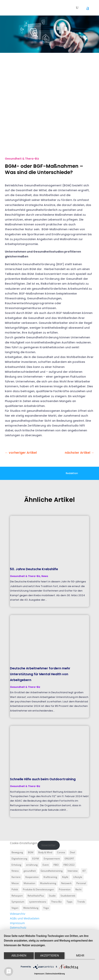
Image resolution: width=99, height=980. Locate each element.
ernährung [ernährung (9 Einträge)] (32, 865)
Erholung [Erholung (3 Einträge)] (16, 865)
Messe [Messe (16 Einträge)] (15, 883)
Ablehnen (19, 956)
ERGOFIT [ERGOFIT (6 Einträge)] (69, 859)
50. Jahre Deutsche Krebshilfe (34, 569)
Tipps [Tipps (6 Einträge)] (70, 902)
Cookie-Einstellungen (24, 843)
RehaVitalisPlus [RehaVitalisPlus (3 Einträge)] (36, 896)
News (45, 576)
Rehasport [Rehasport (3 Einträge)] (17, 896)
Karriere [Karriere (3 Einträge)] (16, 877)
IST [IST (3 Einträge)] (84, 871)
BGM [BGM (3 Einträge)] (31, 852)
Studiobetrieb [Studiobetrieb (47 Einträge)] (68, 896)
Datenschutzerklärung (55, 974)
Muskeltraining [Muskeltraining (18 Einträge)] (48, 883)
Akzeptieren (49, 956)
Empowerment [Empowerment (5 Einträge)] (52, 859)
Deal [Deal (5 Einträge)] (72, 852)
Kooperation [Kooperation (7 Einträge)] (32, 877)
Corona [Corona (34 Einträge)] (61, 852)
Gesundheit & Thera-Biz (22, 159)
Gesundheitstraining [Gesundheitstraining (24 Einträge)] (52, 871)
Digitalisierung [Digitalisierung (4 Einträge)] (19, 859)
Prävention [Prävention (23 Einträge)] (65, 889)
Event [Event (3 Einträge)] (46, 865)
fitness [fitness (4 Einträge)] (15, 871)
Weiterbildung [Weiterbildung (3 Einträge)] (31, 908)
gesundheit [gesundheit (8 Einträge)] (30, 871)
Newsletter (49, 845)
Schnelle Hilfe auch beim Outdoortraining (43, 779)
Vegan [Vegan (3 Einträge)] (15, 908)
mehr (80, 956)
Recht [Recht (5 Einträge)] (78, 889)
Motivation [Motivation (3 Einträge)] (29, 883)
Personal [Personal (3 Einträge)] (81, 883)
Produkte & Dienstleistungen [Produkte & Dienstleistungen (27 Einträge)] (38, 889)
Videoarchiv (18, 914)
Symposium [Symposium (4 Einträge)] (18, 902)
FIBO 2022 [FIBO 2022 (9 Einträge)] (69, 865)
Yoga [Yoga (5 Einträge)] (46, 908)
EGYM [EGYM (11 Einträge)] (36, 859)
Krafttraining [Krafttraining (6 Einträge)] (50, 877)
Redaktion (72, 473)
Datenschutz (18, 927)
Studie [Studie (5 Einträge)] (52, 896)
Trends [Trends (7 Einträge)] (81, 902)
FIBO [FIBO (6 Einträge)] (56, 865)
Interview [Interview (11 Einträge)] (73, 871)
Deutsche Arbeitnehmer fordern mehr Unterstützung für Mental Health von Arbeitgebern (40, 674)
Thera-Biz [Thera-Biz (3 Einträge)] (56, 902)
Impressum (17, 923)
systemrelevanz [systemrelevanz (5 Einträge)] (38, 902)
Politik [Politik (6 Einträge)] (15, 889)
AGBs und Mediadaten (25, 918)
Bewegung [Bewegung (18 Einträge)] (17, 852)
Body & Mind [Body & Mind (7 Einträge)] (45, 852)
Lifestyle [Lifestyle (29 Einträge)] (78, 877)
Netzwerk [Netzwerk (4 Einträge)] (66, 883)
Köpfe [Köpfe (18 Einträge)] (65, 877)
